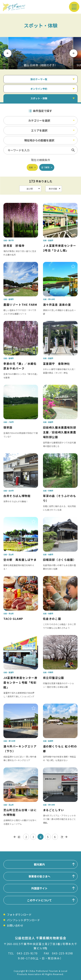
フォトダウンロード (19, 914)
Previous (8, 53)
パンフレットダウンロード (23, 920)
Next (73, 53)
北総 (31, 167)
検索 (73, 150)
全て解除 (45, 167)
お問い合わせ (15, 925)
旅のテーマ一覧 (39, 79)
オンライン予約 (39, 89)
